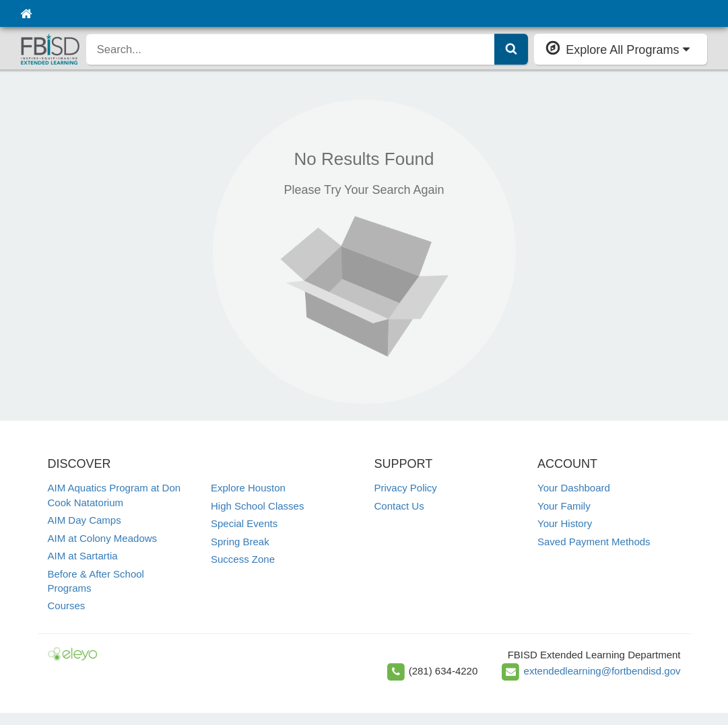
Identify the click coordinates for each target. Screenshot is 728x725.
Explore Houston (248, 488)
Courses (67, 606)
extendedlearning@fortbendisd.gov (602, 671)
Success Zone (243, 559)
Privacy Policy (406, 488)
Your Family (564, 506)
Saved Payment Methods (594, 542)
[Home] (26, 13)
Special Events (244, 523)
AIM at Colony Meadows (103, 538)
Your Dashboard (574, 488)
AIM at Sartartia (83, 556)
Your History (565, 523)
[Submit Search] (511, 49)
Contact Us (399, 506)
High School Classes (257, 506)
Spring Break (240, 542)
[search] (291, 49)
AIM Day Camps (85, 520)
